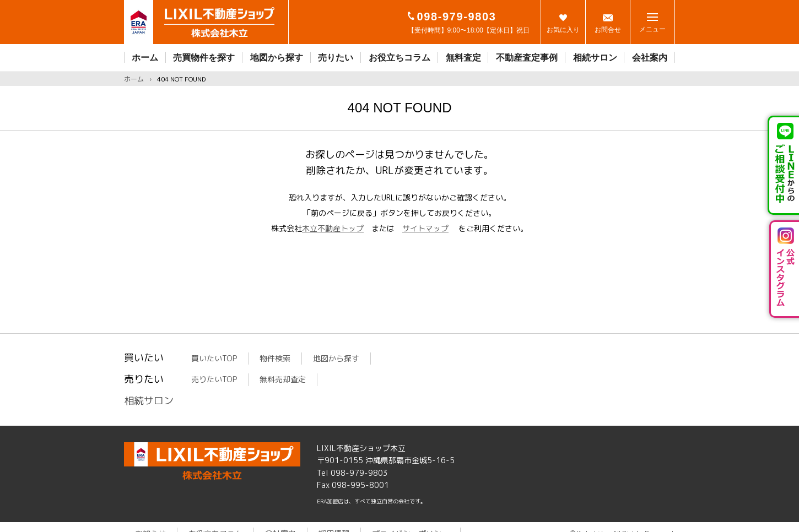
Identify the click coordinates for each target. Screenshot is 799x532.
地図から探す (277, 58)
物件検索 (275, 358)
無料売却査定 (283, 379)
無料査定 (463, 58)
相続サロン (595, 58)
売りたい (336, 58)
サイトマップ (425, 228)
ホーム (145, 58)
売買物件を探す (204, 58)
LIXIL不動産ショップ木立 (212, 461)
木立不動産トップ (333, 228)
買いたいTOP (214, 358)
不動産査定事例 (527, 58)
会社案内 (650, 58)
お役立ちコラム (399, 58)
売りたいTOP (214, 379)
